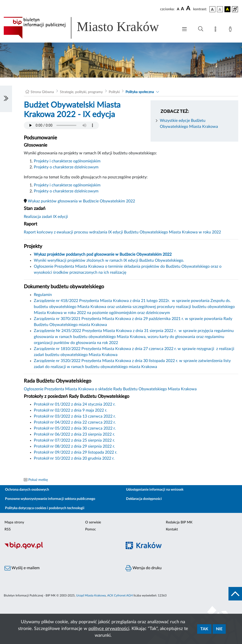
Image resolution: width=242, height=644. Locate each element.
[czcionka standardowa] (178, 9)
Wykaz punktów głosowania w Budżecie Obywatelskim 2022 (81, 201)
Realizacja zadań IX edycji (46, 217)
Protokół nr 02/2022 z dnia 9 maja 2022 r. (71, 410)
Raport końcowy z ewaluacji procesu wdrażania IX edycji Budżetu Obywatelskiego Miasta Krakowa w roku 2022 (122, 232)
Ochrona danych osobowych (27, 490)
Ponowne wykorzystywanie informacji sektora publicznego (50, 499)
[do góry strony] (235, 594)
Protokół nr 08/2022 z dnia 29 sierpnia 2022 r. (74, 446)
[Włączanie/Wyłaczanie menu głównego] (184, 30)
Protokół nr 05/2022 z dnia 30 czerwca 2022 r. (75, 428)
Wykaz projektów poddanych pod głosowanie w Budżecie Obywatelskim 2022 (103, 254)
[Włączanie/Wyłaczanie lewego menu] (6, 99)
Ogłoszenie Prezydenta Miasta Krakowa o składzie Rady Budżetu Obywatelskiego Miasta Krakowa (110, 389)
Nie (219, 629)
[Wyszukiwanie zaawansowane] (201, 29)
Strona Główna (42, 92)
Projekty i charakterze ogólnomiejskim (67, 161)
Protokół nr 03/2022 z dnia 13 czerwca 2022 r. (75, 416)
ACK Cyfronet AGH (120, 595)
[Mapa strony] (216, 30)
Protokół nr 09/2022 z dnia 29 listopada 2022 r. (76, 452)
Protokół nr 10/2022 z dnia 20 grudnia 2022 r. (74, 458)
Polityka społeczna (140, 92)
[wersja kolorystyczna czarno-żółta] (227, 9)
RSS (8, 529)
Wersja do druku (144, 568)
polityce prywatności (109, 629)
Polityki (114, 92)
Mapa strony (14, 522)
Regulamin (43, 295)
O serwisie (93, 522)
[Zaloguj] (231, 30)
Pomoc (91, 529)
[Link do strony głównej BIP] (88, 28)
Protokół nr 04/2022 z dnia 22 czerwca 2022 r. (75, 422)
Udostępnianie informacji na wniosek (155, 490)
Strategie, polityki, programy (81, 92)
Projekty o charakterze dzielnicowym (66, 167)
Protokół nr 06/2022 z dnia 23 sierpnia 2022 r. (74, 434)
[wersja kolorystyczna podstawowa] (212, 9)
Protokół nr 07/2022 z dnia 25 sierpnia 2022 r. (74, 440)
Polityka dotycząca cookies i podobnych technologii (45, 508)
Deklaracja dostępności (144, 499)
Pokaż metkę (38, 480)
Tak (204, 629)
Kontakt (172, 529)
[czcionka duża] (189, 9)
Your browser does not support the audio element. (61, 125)
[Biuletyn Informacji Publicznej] (60, 548)
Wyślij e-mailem (22, 568)
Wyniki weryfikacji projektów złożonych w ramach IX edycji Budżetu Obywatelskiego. (109, 260)
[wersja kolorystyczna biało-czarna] (220, 9)
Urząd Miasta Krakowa (91, 595)
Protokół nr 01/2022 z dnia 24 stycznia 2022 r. (75, 404)
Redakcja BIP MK (179, 522)
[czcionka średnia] (183, 9)
